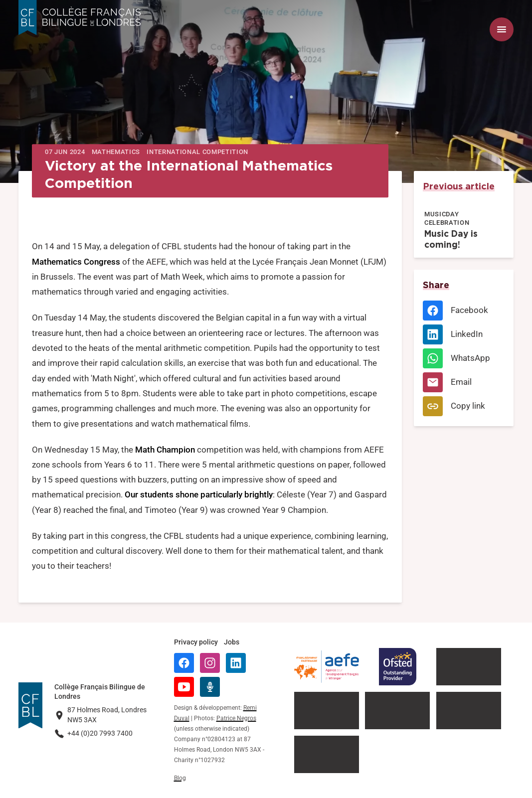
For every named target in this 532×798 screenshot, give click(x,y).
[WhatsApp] (463, 358)
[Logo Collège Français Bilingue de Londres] (80, 18)
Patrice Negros (236, 718)
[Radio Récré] (210, 687)
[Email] (463, 382)
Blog (180, 778)
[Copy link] (463, 406)
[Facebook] (463, 311)
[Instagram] (210, 663)
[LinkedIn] (463, 334)
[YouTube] (184, 687)
